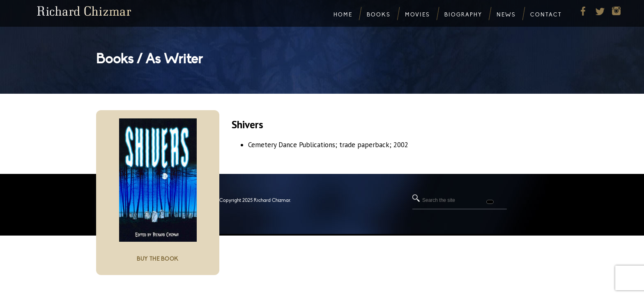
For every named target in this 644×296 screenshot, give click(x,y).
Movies (417, 15)
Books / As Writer (149, 59)
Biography (463, 15)
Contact (546, 15)
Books (379, 15)
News (506, 15)
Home (343, 15)
